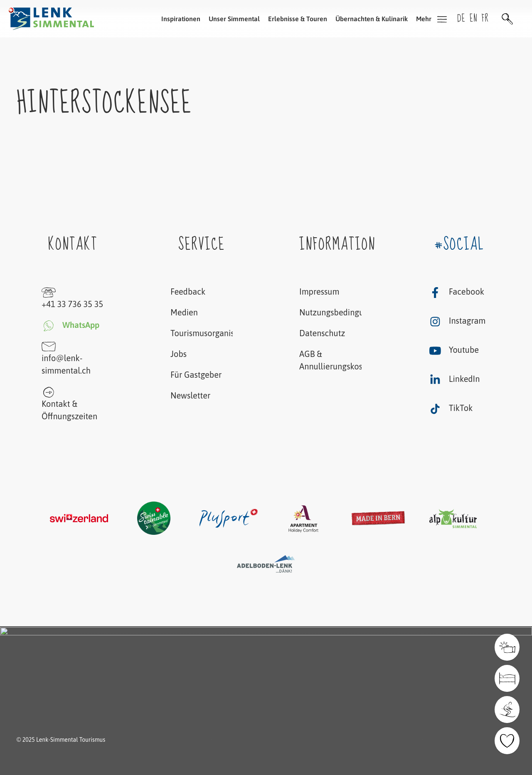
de (461, 18)
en (474, 18)
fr (485, 18)
